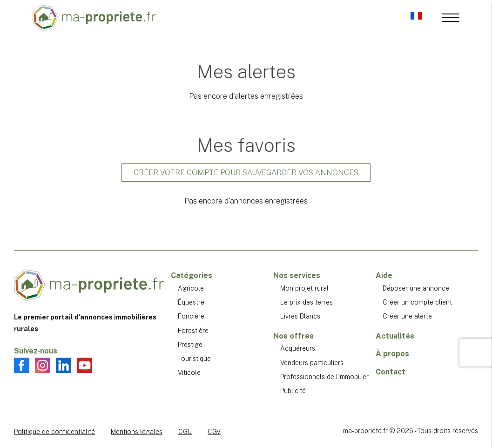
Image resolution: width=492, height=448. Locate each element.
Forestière (193, 331)
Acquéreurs (298, 348)
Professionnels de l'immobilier (324, 377)
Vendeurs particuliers (312, 363)
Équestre (191, 302)
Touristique (194, 359)
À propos (392, 354)
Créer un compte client (417, 302)
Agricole (191, 288)
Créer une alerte (407, 316)
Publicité (293, 391)
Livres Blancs (300, 316)
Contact (391, 372)
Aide (384, 275)
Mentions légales (137, 432)
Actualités (395, 336)
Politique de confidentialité (54, 432)
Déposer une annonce (416, 288)
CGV (214, 432)
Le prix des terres (307, 302)
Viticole (189, 373)
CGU (185, 432)
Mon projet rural (304, 288)
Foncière (191, 316)
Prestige (190, 345)
